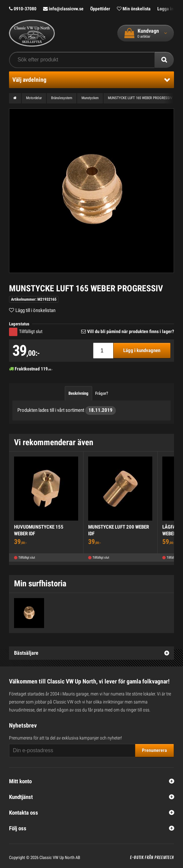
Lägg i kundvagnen (142, 350)
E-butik (137, 858)
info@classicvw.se (63, 9)
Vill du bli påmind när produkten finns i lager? (131, 331)
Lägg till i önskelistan (35, 310)
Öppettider (100, 9)
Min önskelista (134, 9)
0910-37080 (23, 9)
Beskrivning (78, 393)
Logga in (165, 9)
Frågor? (102, 393)
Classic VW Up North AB (60, 857)
